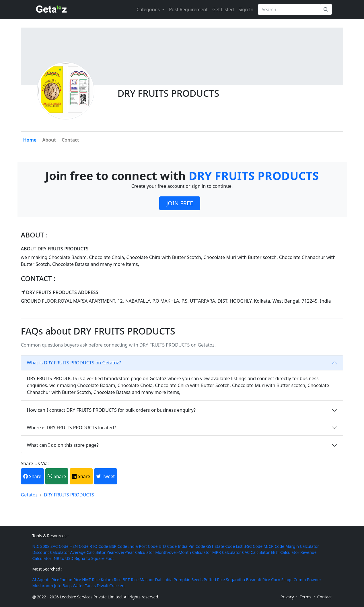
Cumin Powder (307, 580)
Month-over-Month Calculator (183, 552)
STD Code (168, 546)
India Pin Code (191, 546)
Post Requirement (188, 9)
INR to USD (63, 558)
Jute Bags (63, 586)
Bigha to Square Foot (94, 558)
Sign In (246, 9)
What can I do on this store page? (63, 445)
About (49, 140)
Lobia (168, 580)
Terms (305, 597)
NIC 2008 (41, 546)
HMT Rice (91, 580)
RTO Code (99, 546)
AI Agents (41, 580)
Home (30, 140)
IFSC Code (253, 546)
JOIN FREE (180, 203)
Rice (55, 580)
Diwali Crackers (111, 586)
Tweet (105, 476)
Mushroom (43, 586)
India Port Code (143, 546)
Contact (70, 140)
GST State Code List (224, 546)
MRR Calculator (227, 552)
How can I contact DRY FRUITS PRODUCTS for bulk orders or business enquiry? (111, 410)
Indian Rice (71, 580)
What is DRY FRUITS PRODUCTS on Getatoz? (74, 363)
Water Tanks (84, 586)
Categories (149, 9)
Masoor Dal (150, 580)
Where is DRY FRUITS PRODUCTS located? (72, 428)
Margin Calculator (302, 546)
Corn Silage (282, 580)
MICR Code (274, 546)
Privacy (287, 597)
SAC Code (60, 546)
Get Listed (223, 9)
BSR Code (118, 546)
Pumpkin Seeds (188, 580)
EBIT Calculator (285, 552)
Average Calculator (88, 552)
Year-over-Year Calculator (131, 552)
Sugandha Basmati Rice (248, 580)
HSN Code (79, 546)
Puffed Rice (214, 580)
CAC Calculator (256, 552)
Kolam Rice (111, 580)
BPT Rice (131, 580)
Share (32, 476)
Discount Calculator (51, 552)
